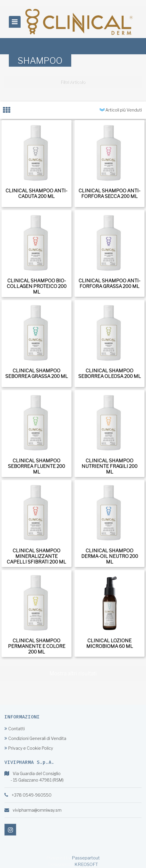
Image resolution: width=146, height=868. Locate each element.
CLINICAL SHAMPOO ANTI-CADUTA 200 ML (36, 194)
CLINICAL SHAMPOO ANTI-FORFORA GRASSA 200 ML (109, 284)
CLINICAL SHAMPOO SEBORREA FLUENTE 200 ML (36, 466)
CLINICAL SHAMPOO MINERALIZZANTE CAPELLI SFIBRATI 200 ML (36, 556)
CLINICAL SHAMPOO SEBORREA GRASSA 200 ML (37, 374)
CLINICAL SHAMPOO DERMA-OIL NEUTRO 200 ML (110, 556)
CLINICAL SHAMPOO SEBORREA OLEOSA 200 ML (110, 374)
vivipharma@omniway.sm (37, 810)
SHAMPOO (40, 60)
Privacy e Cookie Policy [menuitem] (29, 748)
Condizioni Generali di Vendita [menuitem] (35, 738)
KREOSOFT (86, 864)
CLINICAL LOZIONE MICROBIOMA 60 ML (110, 643)
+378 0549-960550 (32, 795)
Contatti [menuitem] (15, 729)
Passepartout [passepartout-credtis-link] (86, 858)
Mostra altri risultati (73, 673)
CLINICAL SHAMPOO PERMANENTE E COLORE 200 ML (37, 646)
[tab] (10, 110)
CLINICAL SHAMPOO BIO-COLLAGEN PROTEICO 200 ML (37, 286)
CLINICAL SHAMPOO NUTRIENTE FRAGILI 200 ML (109, 466)
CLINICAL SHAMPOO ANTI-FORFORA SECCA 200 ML (109, 194)
